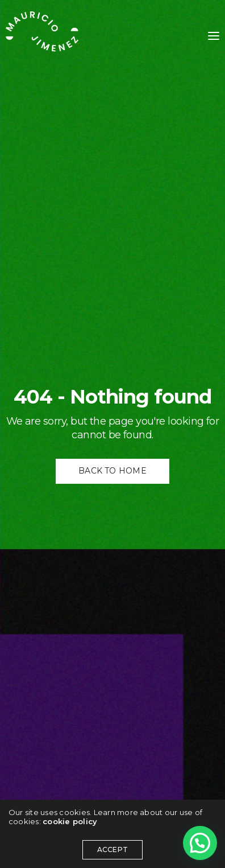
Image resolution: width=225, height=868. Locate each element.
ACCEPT (113, 850)
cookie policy (70, 821)
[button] (200, 843)
